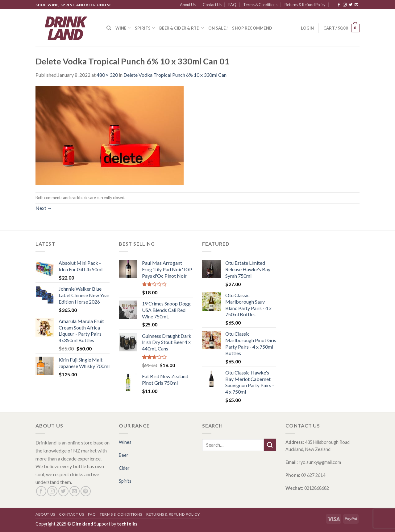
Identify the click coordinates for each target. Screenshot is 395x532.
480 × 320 (107, 75)
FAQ (232, 5)
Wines (125, 442)
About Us (188, 5)
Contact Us (212, 5)
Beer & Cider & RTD (182, 28)
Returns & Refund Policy (305, 5)
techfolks (127, 524)
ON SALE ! (218, 28)
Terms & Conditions (260, 5)
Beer (124, 455)
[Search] (109, 28)
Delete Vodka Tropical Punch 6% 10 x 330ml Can (175, 75)
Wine (123, 28)
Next (44, 208)
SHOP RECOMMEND (252, 28)
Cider (124, 468)
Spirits (145, 28)
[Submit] (270, 445)
